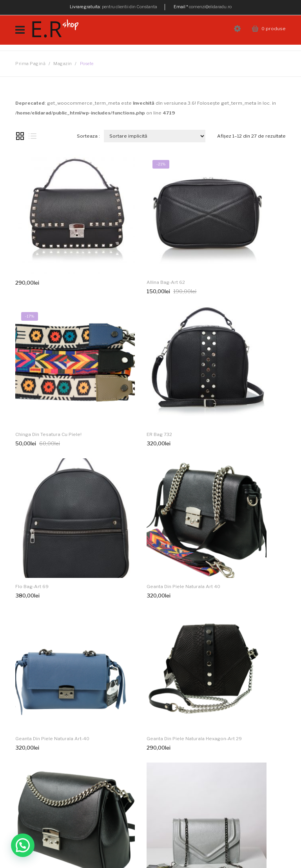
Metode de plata (132, 855)
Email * (181, 7)
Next (77, 633)
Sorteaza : (88, 136)
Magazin (63, 64)
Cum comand (173, 855)
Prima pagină (30, 64)
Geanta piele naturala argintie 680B (50, 598)
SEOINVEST (191, 842)
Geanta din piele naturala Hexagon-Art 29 (150, 478)
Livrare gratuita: (85, 7)
